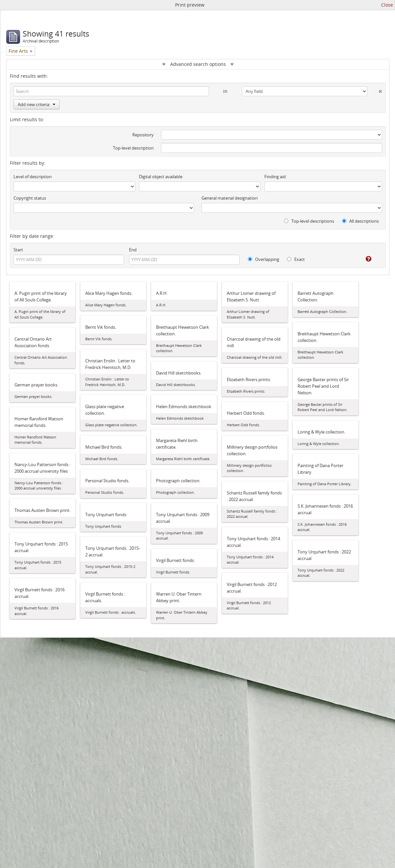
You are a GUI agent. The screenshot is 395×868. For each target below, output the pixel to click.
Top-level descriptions (309, 221)
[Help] (364, 259)
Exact (296, 259)
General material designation (230, 198)
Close (387, 5)
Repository (143, 135)
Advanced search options (198, 64)
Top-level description (133, 148)
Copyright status (30, 198)
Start (18, 250)
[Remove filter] (31, 51)
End (133, 250)
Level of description (33, 177)
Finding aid (275, 177)
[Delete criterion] (375, 90)
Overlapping (263, 259)
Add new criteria (37, 104)
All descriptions (360, 221)
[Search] (111, 91)
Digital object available (161, 177)
